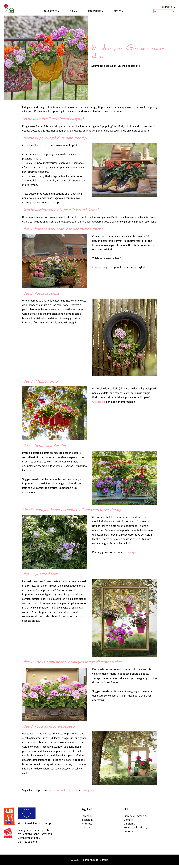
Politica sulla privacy (135, 828)
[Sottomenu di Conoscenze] (59, 11)
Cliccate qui (99, 267)
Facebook (60, 790)
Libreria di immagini (135, 816)
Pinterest (72, 790)
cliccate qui (130, 552)
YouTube (86, 828)
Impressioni (130, 831)
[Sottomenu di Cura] (77, 11)
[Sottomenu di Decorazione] (103, 11)
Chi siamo (129, 824)
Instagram (88, 790)
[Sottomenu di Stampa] (123, 11)
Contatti (128, 820)
